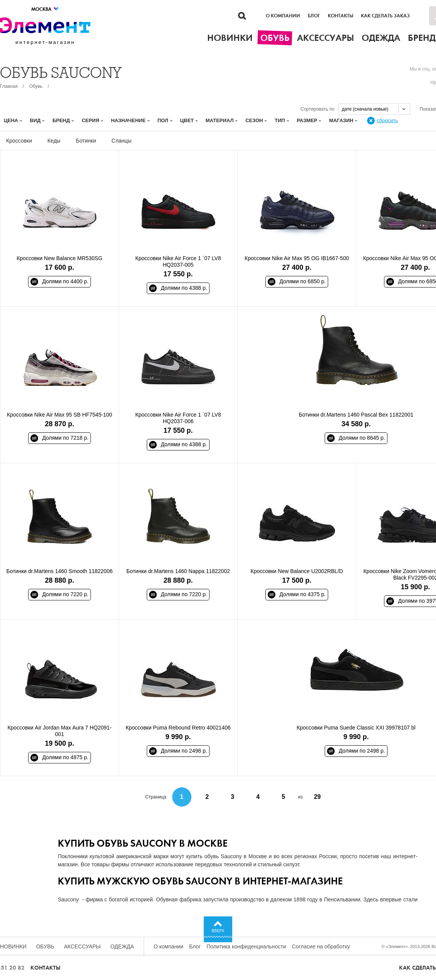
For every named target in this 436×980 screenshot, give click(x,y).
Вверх (218, 931)
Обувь (36, 86)
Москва (45, 9)
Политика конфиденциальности (246, 946)
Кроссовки (19, 141)
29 (317, 797)
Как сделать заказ (385, 16)
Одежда (122, 946)
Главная (9, 86)
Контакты (340, 16)
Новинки (13, 946)
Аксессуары (82, 946)
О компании (283, 16)
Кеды (54, 141)
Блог (314, 16)
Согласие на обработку (321, 946)
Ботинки (86, 141)
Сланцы (122, 141)
